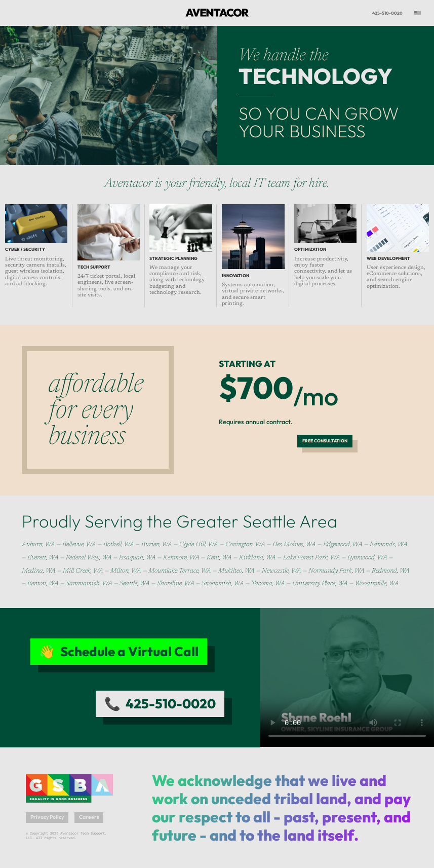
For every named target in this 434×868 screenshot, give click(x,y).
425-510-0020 (387, 13)
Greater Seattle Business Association (65, 782)
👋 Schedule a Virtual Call (119, 651)
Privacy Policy (47, 817)
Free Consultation (325, 441)
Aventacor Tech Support (211, 13)
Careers (89, 817)
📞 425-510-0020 (160, 704)
